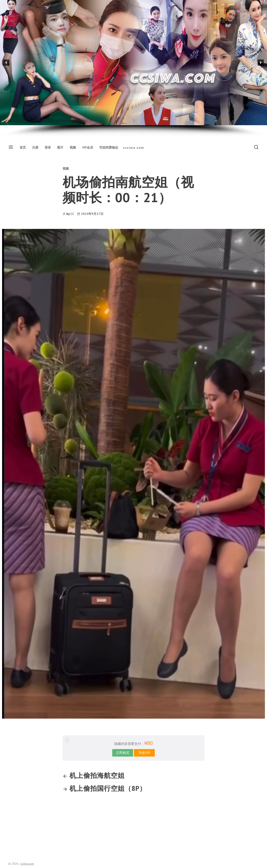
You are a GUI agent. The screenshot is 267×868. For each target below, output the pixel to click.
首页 (23, 147)
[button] (6, 63)
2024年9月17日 (92, 214)
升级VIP (144, 753)
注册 (35, 147)
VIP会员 (88, 147)
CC (72, 214)
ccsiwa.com (134, 148)
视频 (73, 147)
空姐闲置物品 (109, 147)
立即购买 (123, 753)
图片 (60, 147)
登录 (48, 147)
